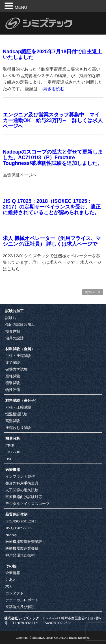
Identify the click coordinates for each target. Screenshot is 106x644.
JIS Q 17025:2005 (19, 528)
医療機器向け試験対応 (24, 497)
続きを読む (54, 89)
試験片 (11, 318)
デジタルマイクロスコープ (27, 504)
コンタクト (15, 593)
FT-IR (10, 445)
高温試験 (13, 421)
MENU (21, 7)
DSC (9, 459)
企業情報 (13, 573)
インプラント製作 (20, 476)
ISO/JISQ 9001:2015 (21, 521)
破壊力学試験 (16, 369)
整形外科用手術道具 (22, 483)
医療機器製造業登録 (22, 548)
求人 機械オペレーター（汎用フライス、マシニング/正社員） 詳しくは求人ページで (52, 241)
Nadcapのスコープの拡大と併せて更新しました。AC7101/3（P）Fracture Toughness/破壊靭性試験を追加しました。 (53, 158)
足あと (11, 580)
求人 (9, 586)
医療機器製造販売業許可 (26, 542)
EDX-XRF (13, 452)
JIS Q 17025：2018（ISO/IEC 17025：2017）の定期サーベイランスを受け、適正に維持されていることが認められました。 (52, 207)
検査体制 (13, 331)
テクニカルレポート (22, 600)
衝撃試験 (13, 383)
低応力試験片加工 (20, 325)
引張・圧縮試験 (18, 356)
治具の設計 (15, 338)
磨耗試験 (13, 376)
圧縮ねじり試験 (18, 428)
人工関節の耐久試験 (22, 490)
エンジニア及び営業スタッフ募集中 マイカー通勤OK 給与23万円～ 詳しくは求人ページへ (53, 120)
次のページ (93, 292)
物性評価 (13, 390)
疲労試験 (13, 363)
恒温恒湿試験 (16, 414)
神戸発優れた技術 (20, 555)
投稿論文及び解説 (20, 607)
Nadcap (11, 535)
